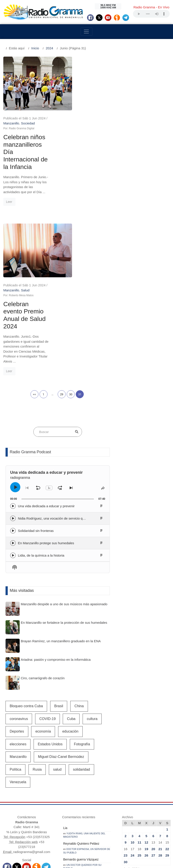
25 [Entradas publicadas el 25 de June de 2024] (140, 741)
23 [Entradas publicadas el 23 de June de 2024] (126, 741)
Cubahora (127, 795)
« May (127, 761)
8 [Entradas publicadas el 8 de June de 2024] (167, 722)
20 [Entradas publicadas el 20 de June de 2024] (153, 735)
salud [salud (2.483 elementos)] (57, 655)
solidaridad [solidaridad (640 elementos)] (81, 655)
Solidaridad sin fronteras (36, 416)
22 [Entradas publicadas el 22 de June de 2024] (167, 735)
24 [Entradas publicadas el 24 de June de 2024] (132, 741)
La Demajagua (44, 790)
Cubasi (112, 795)
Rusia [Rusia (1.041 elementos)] (37, 655)
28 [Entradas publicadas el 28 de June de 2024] (160, 741)
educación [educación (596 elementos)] (70, 617)
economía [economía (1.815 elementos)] (43, 617)
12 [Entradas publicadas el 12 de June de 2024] (146, 728)
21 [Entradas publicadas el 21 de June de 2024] (160, 735)
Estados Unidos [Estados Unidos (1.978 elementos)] (50, 630)
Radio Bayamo (20, 790)
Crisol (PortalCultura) (118, 790)
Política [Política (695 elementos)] (15, 655)
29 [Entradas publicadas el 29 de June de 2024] (167, 741)
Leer (72, 145)
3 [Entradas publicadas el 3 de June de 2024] (132, 722)
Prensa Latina (94, 795)
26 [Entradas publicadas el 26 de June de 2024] (146, 741)
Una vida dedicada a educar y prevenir (46, 392)
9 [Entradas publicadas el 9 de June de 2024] (125, 728)
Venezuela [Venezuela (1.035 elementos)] (18, 668)
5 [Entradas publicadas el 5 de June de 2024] (146, 722)
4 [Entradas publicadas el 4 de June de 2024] (139, 722)
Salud (88, 174)
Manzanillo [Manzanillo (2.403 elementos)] (18, 642)
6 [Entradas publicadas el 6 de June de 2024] (153, 722)
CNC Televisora (69, 790)
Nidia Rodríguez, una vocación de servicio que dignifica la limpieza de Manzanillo (78, 404)
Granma (46, 795)
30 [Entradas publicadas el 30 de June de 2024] (126, 748)
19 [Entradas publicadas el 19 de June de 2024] (146, 735)
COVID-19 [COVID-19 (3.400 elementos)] (48, 604)
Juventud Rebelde (150, 790)
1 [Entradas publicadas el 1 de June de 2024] (167, 715)
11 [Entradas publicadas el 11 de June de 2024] (140, 728)
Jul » (138, 761)
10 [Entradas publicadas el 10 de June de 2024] (132, 728)
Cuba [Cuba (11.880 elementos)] (71, 604)
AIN (78, 795)
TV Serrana (92, 790)
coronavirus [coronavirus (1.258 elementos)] (19, 604)
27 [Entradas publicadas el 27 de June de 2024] (153, 741)
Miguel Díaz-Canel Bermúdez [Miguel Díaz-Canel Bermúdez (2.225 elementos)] (61, 642)
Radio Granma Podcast (30, 338)
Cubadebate (64, 795)
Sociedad (91, 64)
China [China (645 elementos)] (79, 592)
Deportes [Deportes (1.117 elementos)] (17, 617)
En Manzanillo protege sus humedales (46, 429)
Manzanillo (74, 64)
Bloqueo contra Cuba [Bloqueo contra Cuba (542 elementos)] (26, 592)
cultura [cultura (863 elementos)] (92, 604)
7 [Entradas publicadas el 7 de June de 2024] (160, 722)
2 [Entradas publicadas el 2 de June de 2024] (125, 722)
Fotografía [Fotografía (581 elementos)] (82, 630)
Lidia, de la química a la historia (41, 441)
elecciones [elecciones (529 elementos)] (18, 630)
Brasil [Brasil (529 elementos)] (59, 592)
